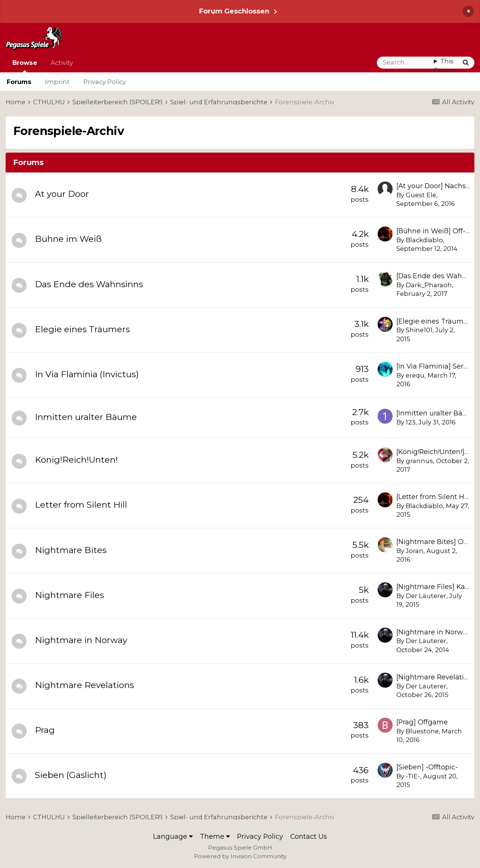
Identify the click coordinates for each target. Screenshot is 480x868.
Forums (19, 82)
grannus (419, 461)
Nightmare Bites (71, 550)
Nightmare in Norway (81, 640)
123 (411, 422)
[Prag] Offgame (422, 722)
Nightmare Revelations (84, 685)
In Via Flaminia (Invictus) (87, 374)
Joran (415, 551)
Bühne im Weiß (68, 239)
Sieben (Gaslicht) (71, 775)
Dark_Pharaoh (429, 285)
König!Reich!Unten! (76, 460)
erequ (415, 375)
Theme (215, 836)
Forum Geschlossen (234, 11)
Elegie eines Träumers (82, 329)
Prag (45, 730)
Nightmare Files (69, 595)
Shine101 (419, 330)
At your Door (62, 194)
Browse (25, 66)
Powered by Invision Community (240, 856)
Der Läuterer (426, 596)
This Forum (445, 66)
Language (173, 836)
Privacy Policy (105, 82)
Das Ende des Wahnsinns (89, 284)
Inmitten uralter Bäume (86, 417)
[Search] (405, 63)
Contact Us (309, 836)
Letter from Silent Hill (81, 505)
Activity (62, 63)
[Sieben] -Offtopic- (427, 767)
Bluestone (422, 731)
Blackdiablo (424, 240)
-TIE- (413, 776)
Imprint (57, 82)
